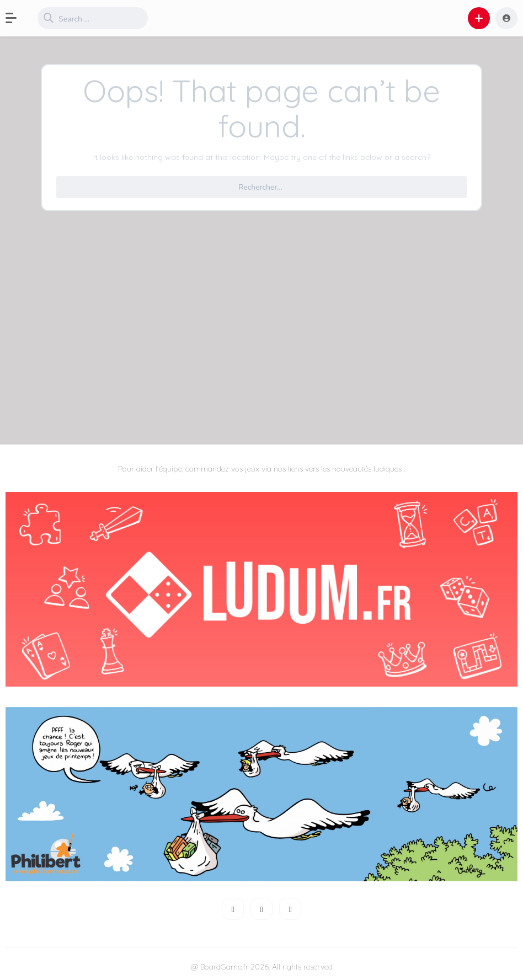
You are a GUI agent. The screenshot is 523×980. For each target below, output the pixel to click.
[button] (17, 18)
